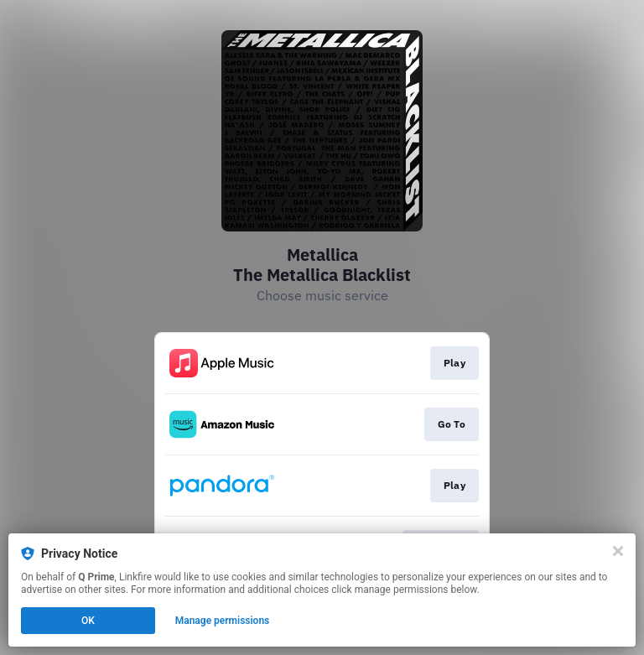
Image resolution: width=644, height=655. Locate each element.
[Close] (618, 551)
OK (88, 621)
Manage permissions (223, 621)
